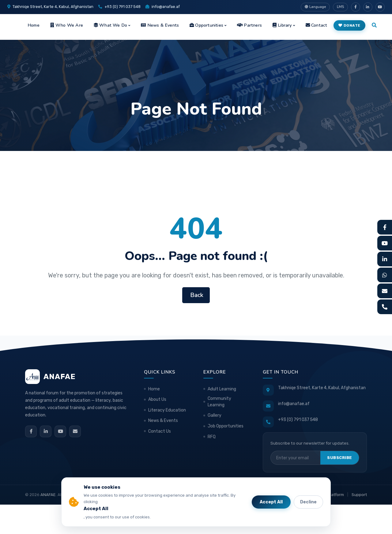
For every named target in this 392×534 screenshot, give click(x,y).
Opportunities (206, 25)
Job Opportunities (226, 426)
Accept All (271, 502)
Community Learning (219, 402)
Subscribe (340, 458)
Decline (308, 502)
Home (34, 25)
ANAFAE (48, 495)
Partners (249, 25)
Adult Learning (222, 389)
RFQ (212, 437)
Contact (317, 25)
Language (315, 7)
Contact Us (160, 431)
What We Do (110, 25)
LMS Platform (331, 495)
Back (196, 295)
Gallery (215, 415)
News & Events (160, 25)
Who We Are (67, 25)
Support (359, 495)
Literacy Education (167, 410)
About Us (157, 399)
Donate (349, 25)
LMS (340, 7)
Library (282, 25)
